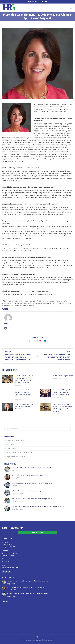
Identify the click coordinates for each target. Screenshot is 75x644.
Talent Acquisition (12, 449)
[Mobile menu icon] (71, 8)
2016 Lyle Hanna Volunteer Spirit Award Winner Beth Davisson (24, 406)
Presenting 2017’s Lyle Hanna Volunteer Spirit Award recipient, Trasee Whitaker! (63, 392)
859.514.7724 (32, 2)
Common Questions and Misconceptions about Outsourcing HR (32, 467)
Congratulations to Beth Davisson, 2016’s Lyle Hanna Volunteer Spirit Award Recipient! (62, 408)
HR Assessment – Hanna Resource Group (20, 453)
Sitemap (37, 642)
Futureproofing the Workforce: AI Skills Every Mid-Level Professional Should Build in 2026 (40, 506)
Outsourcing (10, 444)
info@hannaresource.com (10, 568)
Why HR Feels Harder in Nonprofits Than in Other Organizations (32, 499)
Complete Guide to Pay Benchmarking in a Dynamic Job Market (32, 483)
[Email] (6, 328)
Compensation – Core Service (16, 440)
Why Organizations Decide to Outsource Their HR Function (30, 475)
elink (6, 323)
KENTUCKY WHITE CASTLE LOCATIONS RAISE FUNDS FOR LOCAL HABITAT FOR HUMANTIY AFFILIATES (24, 379)
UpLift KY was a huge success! (63, 376)
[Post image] (7, 379)
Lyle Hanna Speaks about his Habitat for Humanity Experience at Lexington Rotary (24, 393)
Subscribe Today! (37, 532)
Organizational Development (16, 457)
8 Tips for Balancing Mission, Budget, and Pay (26, 491)
